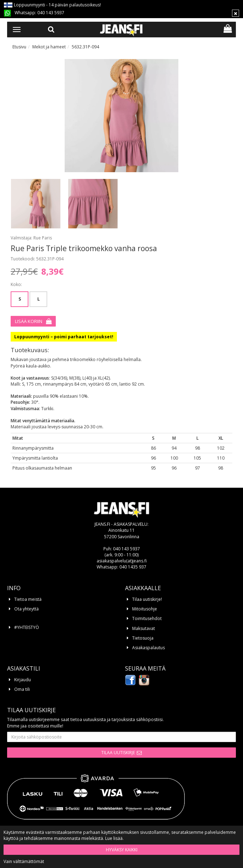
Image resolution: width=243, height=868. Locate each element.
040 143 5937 (51, 13)
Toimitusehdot (147, 618)
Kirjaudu (23, 680)
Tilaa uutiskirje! (147, 599)
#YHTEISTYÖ (27, 627)
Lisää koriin (29, 321)
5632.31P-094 (85, 47)
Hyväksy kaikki (122, 850)
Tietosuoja (143, 638)
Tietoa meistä (28, 599)
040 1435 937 (133, 567)
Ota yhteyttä (26, 609)
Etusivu (19, 47)
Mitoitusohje (145, 609)
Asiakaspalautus (148, 648)
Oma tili (22, 689)
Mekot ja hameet (49, 47)
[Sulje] (236, 13)
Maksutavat (144, 628)
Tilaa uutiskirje (118, 753)
